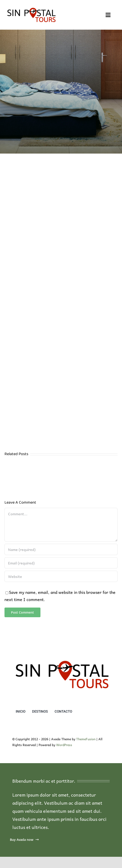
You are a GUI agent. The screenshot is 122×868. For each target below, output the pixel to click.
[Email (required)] (61, 563)
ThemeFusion (86, 739)
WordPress (64, 745)
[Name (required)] (61, 549)
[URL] (61, 576)
